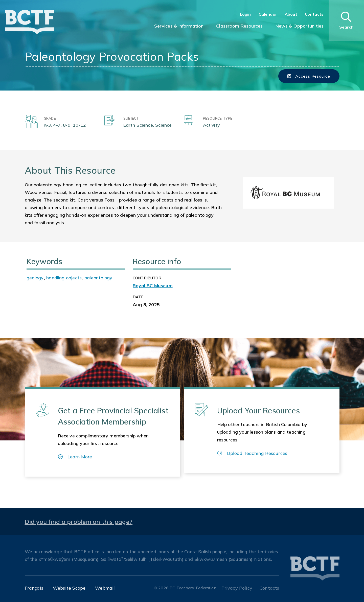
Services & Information (179, 26)
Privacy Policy (237, 588)
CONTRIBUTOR (147, 278)
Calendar (268, 14)
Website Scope (69, 588)
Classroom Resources (239, 26)
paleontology (98, 278)
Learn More (75, 457)
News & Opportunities (300, 26)
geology (35, 278)
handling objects (64, 278)
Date (138, 297)
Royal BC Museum (153, 286)
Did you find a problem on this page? (79, 522)
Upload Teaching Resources (252, 453)
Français (34, 588)
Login (245, 14)
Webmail (105, 588)
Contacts (314, 14)
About (291, 14)
